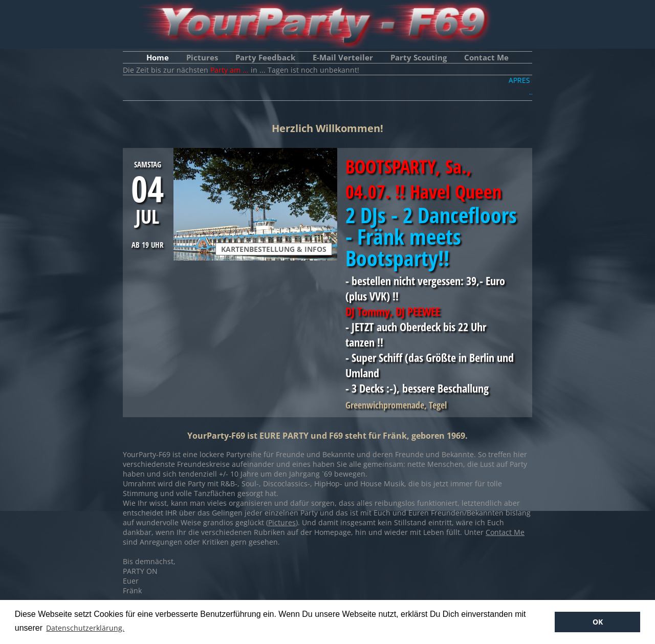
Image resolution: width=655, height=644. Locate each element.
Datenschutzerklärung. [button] (85, 628)
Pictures (202, 57)
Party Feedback (265, 57)
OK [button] (598, 622)
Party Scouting (419, 57)
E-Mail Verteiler (343, 57)
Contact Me (486, 57)
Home (158, 57)
